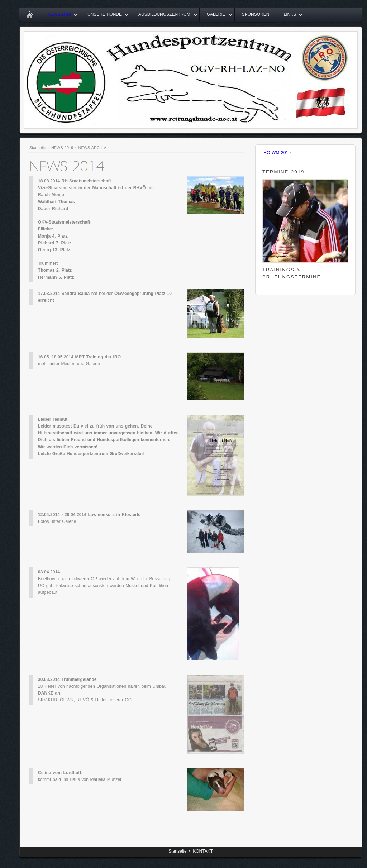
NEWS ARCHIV (92, 148)
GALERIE (216, 14)
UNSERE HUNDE (105, 14)
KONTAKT (203, 851)
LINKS (290, 14)
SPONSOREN (256, 14)
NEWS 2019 (59, 14)
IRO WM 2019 (277, 153)
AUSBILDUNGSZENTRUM (164, 14)
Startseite (38, 148)
